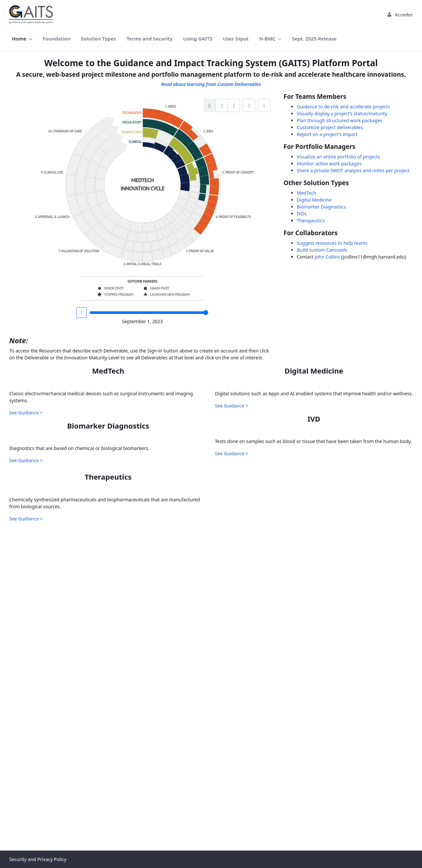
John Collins (327, 257)
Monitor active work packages (329, 164)
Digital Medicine (314, 200)
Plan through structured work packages (340, 120)
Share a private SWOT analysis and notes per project (353, 170)
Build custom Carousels (322, 250)
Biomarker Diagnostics (321, 207)
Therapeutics (311, 221)
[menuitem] (22, 39)
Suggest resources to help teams (332, 243)
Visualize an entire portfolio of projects (338, 157)
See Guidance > (26, 517)
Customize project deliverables (330, 127)
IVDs (302, 214)
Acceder (400, 15)
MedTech (306, 193)
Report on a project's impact (327, 134)
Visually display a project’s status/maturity (342, 113)
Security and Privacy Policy (38, 859)
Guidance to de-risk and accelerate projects (343, 107)
